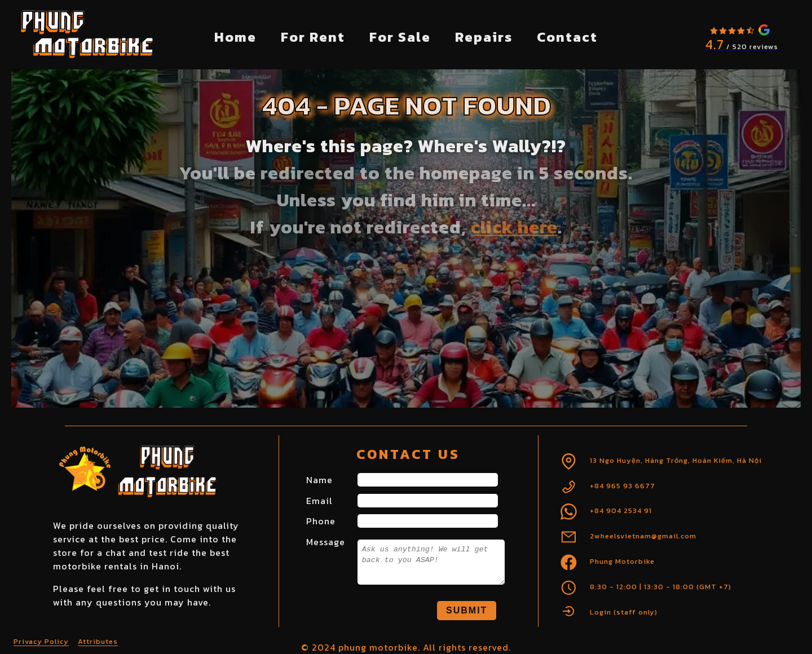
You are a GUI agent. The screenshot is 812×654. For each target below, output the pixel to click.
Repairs (484, 37)
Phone (321, 521)
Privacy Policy (41, 641)
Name (319, 480)
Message (326, 542)
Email (319, 501)
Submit (467, 610)
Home (235, 37)
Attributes (98, 641)
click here (514, 227)
